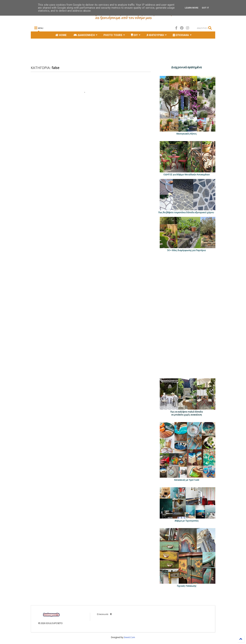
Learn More (192, 8)
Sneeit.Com (129, 637)
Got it (205, 8)
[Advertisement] (94, 52)
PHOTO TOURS (114, 35)
